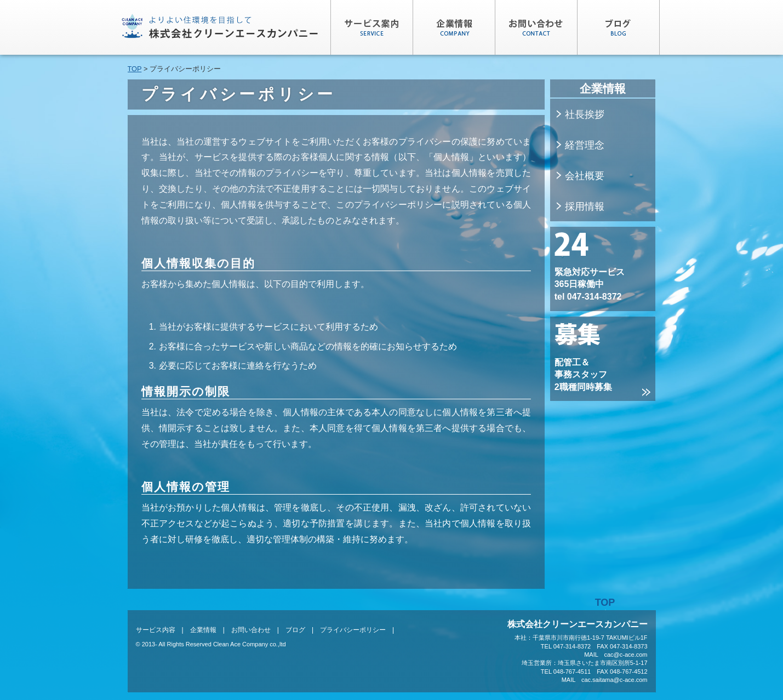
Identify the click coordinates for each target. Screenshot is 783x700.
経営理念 (579, 145)
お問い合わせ (251, 630)
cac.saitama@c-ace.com (615, 680)
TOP (135, 69)
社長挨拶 (579, 114)
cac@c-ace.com (625, 655)
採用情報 (579, 206)
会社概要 (579, 176)
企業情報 (203, 630)
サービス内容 (156, 630)
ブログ (295, 630)
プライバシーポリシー (353, 630)
